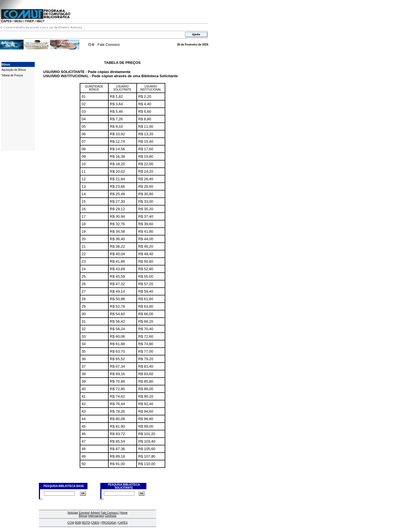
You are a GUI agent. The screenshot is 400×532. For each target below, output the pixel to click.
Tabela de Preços (12, 75)
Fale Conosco (109, 45)
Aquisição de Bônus (14, 70)
